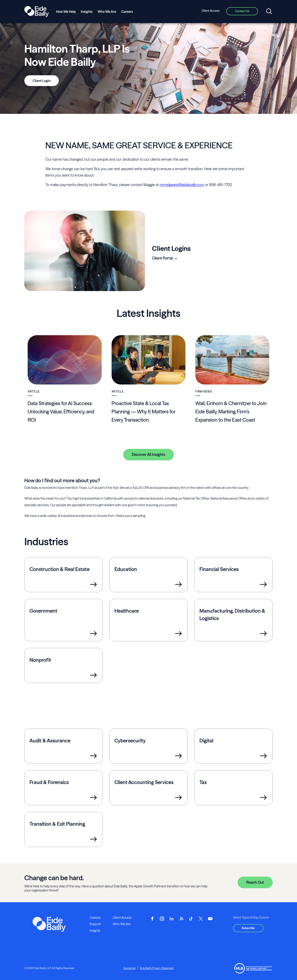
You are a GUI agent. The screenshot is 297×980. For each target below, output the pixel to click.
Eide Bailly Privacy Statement (157, 968)
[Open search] (269, 12)
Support (95, 924)
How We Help (66, 12)
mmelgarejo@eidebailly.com (182, 185)
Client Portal (162, 258)
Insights (87, 12)
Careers (127, 12)
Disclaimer (130, 968)
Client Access (211, 11)
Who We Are (107, 12)
